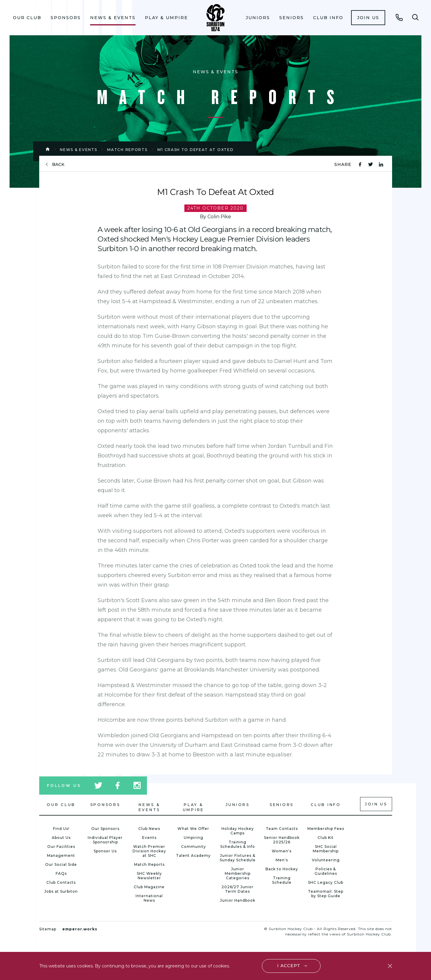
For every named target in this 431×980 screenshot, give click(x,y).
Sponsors (66, 18)
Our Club (27, 18)
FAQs (61, 873)
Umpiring (194, 838)
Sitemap (48, 929)
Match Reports (127, 150)
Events (149, 838)
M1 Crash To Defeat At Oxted (195, 150)
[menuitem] (27, 18)
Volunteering (326, 860)
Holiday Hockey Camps (238, 831)
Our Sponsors (105, 829)
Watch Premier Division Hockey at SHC (149, 851)
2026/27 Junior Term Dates (237, 889)
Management (61, 855)
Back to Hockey (282, 869)
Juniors (258, 18)
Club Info (328, 18)
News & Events (113, 18)
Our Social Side (61, 864)
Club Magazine (149, 887)
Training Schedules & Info (238, 844)
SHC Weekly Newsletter (149, 876)
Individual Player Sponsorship (105, 840)
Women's (282, 851)
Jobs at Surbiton (61, 891)
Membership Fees (326, 829)
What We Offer (193, 829)
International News (149, 898)
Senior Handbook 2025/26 (282, 840)
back (58, 165)
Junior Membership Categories (238, 873)
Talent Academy (193, 855)
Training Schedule (282, 880)
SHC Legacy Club (326, 882)
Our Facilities (61, 847)
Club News (149, 829)
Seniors (292, 18)
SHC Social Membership (326, 849)
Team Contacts (282, 829)
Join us (368, 18)
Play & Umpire (166, 18)
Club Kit (326, 838)
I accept (289, 966)
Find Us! (61, 829)
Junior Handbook (238, 900)
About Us (61, 838)
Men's (282, 860)
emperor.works (80, 929)
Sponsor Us (105, 851)
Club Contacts (61, 882)
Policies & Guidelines (326, 871)
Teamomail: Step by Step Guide (326, 894)
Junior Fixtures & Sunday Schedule (238, 858)
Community (194, 847)
